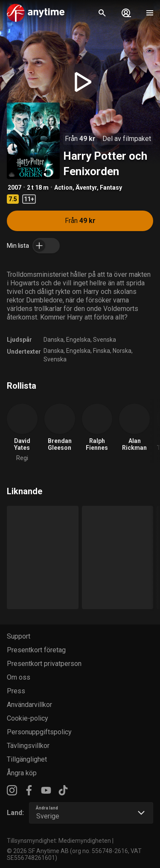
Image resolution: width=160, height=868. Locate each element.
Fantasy (111, 188)
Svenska (105, 340)
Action (63, 188)
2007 (15, 188)
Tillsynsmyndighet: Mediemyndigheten (59, 841)
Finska (102, 351)
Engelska (78, 340)
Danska (54, 340)
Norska (122, 351)
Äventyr (86, 188)
